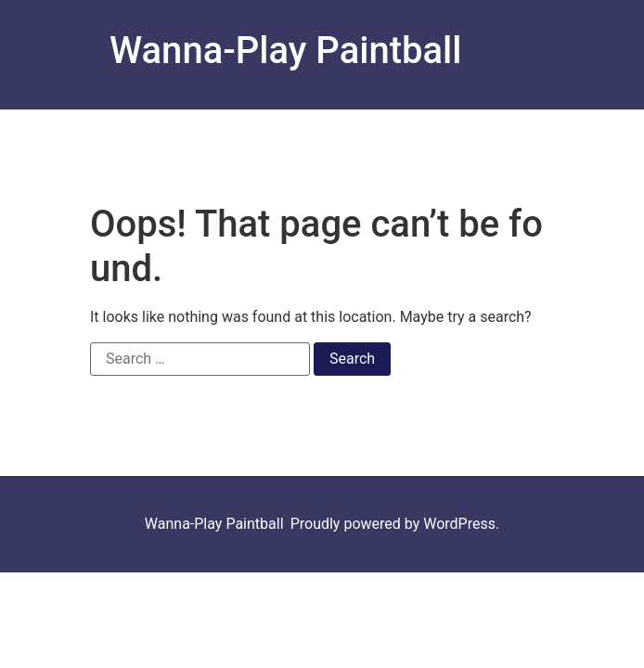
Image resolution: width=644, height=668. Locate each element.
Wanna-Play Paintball (285, 51)
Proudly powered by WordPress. (395, 524)
